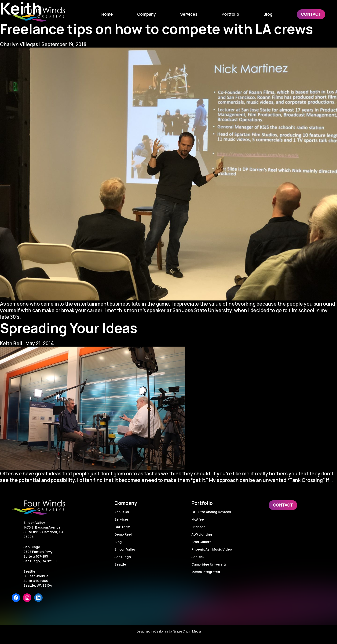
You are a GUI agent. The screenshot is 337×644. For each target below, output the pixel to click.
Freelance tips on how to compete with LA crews (156, 29)
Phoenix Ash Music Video (212, 549)
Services (122, 519)
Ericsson (198, 527)
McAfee (198, 519)
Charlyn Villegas (19, 44)
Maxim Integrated (206, 572)
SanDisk (198, 557)
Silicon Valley (34, 523)
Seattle (29, 571)
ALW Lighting (202, 534)
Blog (118, 542)
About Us (122, 512)
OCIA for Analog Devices (211, 512)
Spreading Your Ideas (69, 328)
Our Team (122, 527)
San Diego (32, 547)
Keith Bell (11, 343)
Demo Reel (123, 534)
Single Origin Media (187, 631)
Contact (283, 505)
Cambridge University (209, 564)
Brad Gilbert (201, 542)
